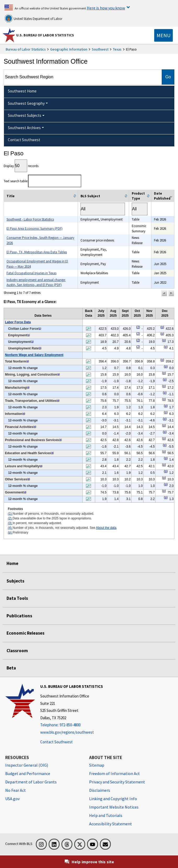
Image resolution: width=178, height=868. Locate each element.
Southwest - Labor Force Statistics (30, 219)
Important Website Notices (114, 807)
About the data (106, 528)
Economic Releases (25, 633)
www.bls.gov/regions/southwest (67, 732)
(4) (10, 528)
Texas (117, 49)
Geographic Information (69, 49)
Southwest (100, 49)
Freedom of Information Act (114, 773)
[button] (164, 293)
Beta (11, 668)
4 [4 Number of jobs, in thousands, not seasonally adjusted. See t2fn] (27, 361)
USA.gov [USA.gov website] (12, 799)
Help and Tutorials (106, 815)
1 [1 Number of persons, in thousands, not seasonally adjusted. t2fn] (40, 328)
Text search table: (42, 181)
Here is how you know (106, 8)
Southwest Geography (26, 103)
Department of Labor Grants (31, 782)
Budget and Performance (28, 773)
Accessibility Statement (111, 824)
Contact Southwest (56, 742)
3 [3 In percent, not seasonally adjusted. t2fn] (40, 348)
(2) (10, 518)
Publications (19, 616)
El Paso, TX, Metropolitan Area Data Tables (37, 252)
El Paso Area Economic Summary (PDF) (35, 229)
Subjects (15, 581)
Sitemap (97, 765)
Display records (21, 166)
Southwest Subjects (25, 115)
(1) (10, 514)
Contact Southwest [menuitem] (24, 140)
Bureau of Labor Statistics (26, 49)
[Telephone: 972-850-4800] (72, 725)
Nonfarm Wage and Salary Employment (34, 355)
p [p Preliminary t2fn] (162, 327)
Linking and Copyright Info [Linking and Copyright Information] (113, 799)
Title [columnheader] (11, 196)
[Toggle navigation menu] (163, 35)
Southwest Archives (24, 128)
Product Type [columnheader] (138, 196)
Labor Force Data (18, 322)
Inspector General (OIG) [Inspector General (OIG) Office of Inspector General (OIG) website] (27, 765)
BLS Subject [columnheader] (90, 196)
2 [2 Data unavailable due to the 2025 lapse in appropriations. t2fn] (138, 327)
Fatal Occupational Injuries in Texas (31, 273)
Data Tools (17, 598)
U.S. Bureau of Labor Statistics (45, 35)
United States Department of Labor (33, 18)
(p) (10, 532)
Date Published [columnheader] (162, 196)
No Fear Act (16, 790)
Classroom (17, 651)
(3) (10, 523)
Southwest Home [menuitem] (22, 91)
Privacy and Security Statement (117, 782)
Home (12, 563)
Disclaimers (100, 790)
